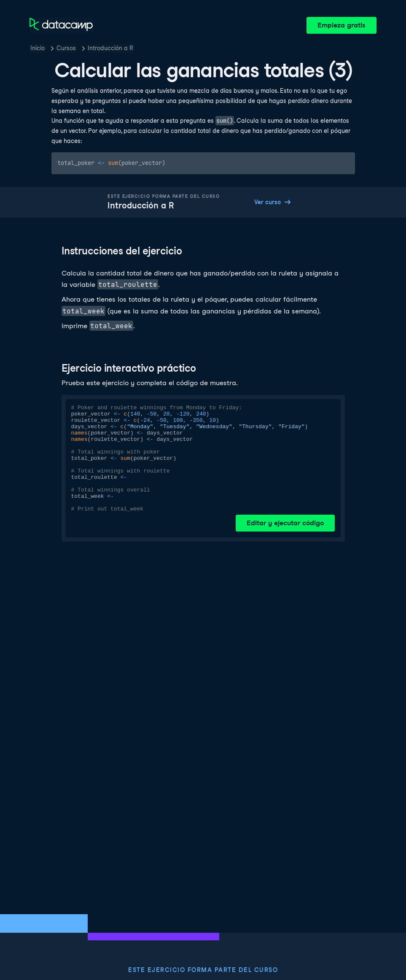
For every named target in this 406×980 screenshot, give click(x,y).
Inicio (38, 48)
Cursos (66, 48)
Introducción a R (110, 48)
